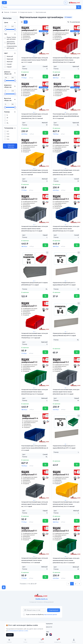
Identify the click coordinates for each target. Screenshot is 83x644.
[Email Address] (35, 610)
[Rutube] (51, 635)
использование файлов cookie (18, 631)
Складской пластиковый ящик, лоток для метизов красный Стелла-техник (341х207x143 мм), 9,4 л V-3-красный (66, 60)
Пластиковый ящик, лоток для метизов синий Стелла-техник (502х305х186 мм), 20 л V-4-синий (35, 448)
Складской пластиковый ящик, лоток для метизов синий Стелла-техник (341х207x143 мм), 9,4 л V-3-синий (66, 229)
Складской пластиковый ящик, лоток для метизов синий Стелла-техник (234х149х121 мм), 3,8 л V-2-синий (66, 172)
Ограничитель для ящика (12, 47)
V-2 (8, 134)
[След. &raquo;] (79, 584)
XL (8, 123)
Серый (9, 67)
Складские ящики (25, 12)
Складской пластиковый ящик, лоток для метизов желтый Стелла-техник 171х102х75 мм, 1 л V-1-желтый (35, 172)
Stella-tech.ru (41, 599)
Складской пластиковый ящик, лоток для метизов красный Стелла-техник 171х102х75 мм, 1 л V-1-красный (35, 336)
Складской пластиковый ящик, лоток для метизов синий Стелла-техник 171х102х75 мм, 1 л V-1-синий (35, 60)
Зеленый (10, 56)
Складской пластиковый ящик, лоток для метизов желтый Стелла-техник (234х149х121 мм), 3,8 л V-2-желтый (35, 116)
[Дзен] (47, 635)
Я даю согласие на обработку (41, 614)
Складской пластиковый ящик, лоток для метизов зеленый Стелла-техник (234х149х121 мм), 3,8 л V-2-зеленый (66, 560)
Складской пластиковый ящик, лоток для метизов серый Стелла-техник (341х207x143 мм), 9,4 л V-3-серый (35, 229)
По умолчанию (74, 22)
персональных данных (50, 614)
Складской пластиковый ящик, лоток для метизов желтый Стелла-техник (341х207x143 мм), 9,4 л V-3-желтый (66, 504)
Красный (10, 59)
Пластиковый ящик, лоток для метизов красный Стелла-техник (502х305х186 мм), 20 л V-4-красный (66, 116)
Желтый (10, 62)
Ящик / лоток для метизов (11, 38)
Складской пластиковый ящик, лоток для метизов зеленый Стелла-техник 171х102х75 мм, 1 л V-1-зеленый (35, 560)
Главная (6, 12)
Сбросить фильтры (9, 146)
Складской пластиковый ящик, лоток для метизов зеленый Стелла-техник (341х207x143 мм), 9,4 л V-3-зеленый (35, 392)
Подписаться (54, 610)
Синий (9, 64)
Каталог (14, 12)
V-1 (8, 131)
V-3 (8, 136)
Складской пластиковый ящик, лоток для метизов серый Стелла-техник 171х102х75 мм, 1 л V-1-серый (35, 504)
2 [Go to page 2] (76, 584)
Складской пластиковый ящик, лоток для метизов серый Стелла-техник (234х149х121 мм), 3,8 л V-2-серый (66, 392)
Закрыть (10, 635)
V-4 (8, 139)
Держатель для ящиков (11, 43)
